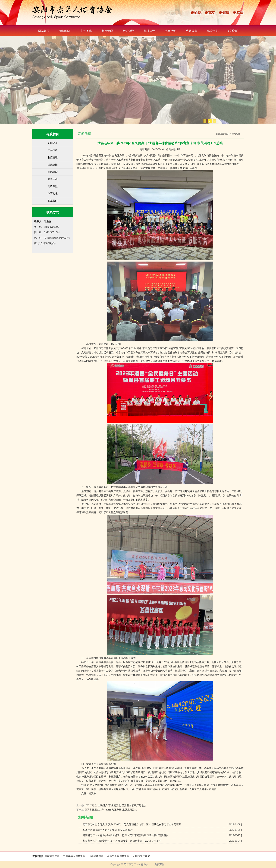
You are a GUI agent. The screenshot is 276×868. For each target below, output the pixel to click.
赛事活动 (171, 31)
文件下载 (86, 31)
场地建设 (149, 31)
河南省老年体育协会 (118, 856)
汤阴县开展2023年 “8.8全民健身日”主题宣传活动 (111, 810)
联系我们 (234, 31)
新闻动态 (65, 31)
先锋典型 (192, 31)
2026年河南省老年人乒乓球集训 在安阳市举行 (162, 830)
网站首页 (44, 31)
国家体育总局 (52, 856)
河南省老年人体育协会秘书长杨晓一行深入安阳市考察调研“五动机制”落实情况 (162, 835)
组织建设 (128, 31)
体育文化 (213, 31)
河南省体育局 (96, 856)
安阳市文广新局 (141, 856)
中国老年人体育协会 (74, 856)
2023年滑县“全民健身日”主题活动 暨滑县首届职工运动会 (115, 805)
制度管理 (107, 31)
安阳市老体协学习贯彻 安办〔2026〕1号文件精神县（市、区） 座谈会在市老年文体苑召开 (162, 825)
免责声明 (159, 864)
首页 (227, 134)
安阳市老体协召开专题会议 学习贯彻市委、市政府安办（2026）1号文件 (162, 841)
